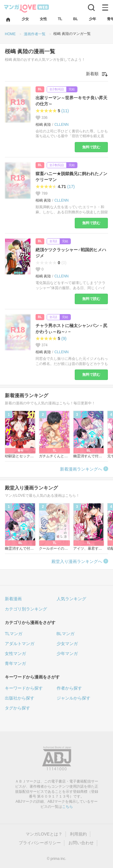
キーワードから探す (24, 688)
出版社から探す (20, 698)
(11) (65, 111)
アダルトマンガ (20, 644)
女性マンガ (15, 653)
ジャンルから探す (74, 698)
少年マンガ (67, 653)
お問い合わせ (81, 843)
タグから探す (17, 708)
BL (40, 89)
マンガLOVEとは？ (44, 834)
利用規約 (78, 834)
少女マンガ (67, 644)
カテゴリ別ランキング (26, 609)
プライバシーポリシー (40, 843)
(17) (71, 187)
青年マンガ (15, 663)
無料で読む (91, 147)
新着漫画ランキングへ (81, 469)
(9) (64, 338)
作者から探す (69, 688)
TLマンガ (14, 634)
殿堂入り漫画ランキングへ (77, 561)
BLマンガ (66, 634)
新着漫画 (13, 599)
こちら (67, 807)
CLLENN (61, 125)
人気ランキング (71, 599)
